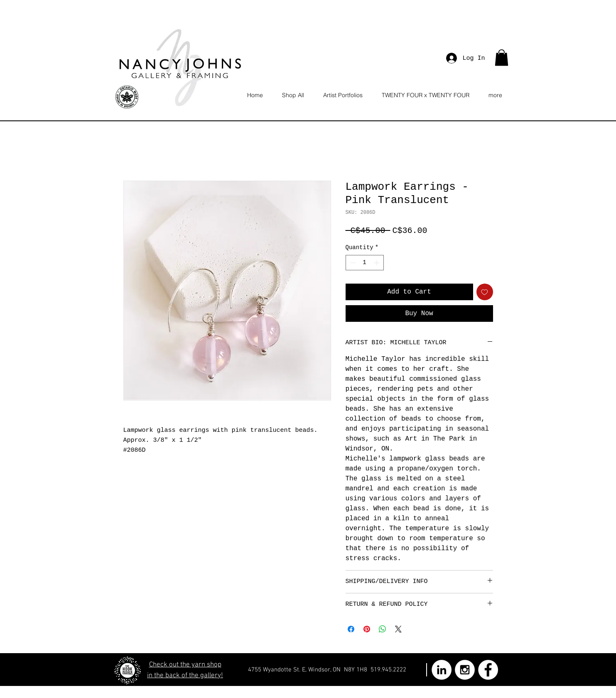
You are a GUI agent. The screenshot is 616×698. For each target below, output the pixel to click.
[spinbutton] (365, 263)
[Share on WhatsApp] (383, 629)
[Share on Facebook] (351, 629)
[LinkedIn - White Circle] (442, 670)
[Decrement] (352, 263)
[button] (502, 58)
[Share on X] (398, 629)
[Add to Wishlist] (485, 292)
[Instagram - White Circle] (465, 670)
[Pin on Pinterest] (367, 629)
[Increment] (377, 263)
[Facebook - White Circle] (488, 670)
